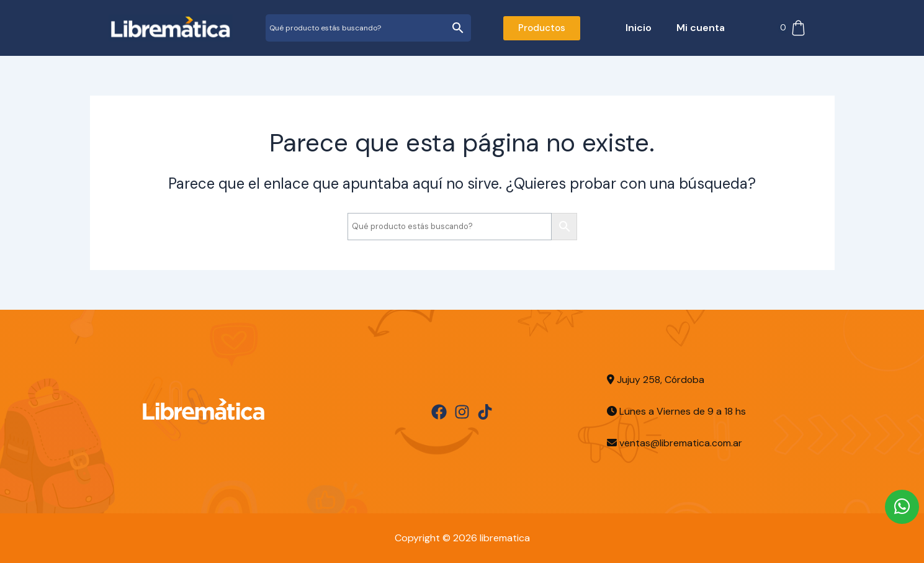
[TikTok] (485, 412)
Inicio (639, 28)
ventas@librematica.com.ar (681, 443)
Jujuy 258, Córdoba (656, 380)
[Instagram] (462, 412)
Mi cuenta (701, 28)
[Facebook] (439, 412)
